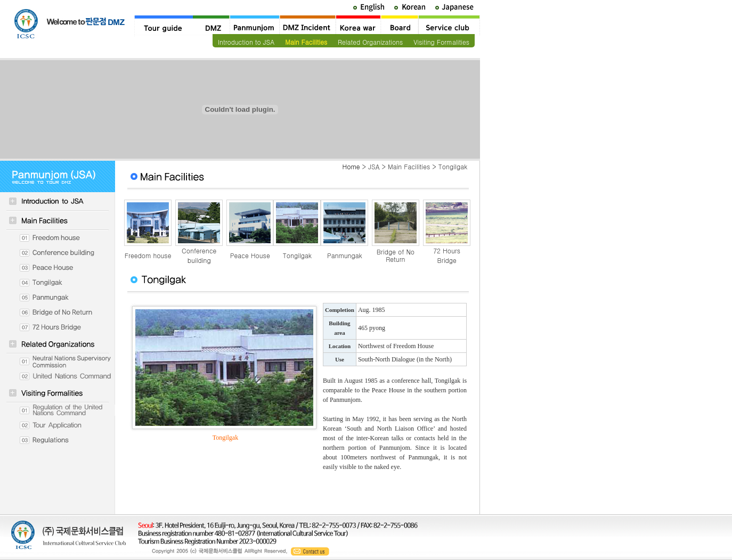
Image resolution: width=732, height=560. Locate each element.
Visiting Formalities (441, 42)
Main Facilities (306, 42)
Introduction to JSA (246, 42)
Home (351, 166)
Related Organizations (370, 42)
